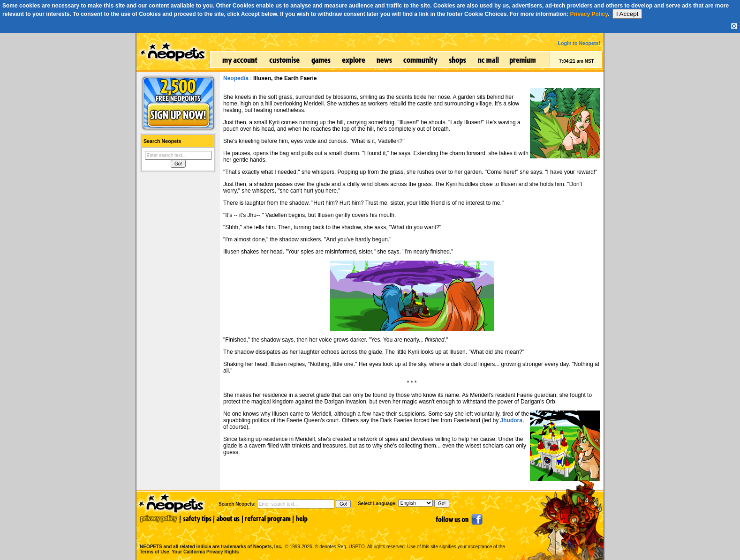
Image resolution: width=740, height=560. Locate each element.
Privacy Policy (589, 14)
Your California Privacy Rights (205, 552)
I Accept (627, 14)
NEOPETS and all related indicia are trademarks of (210, 537)
